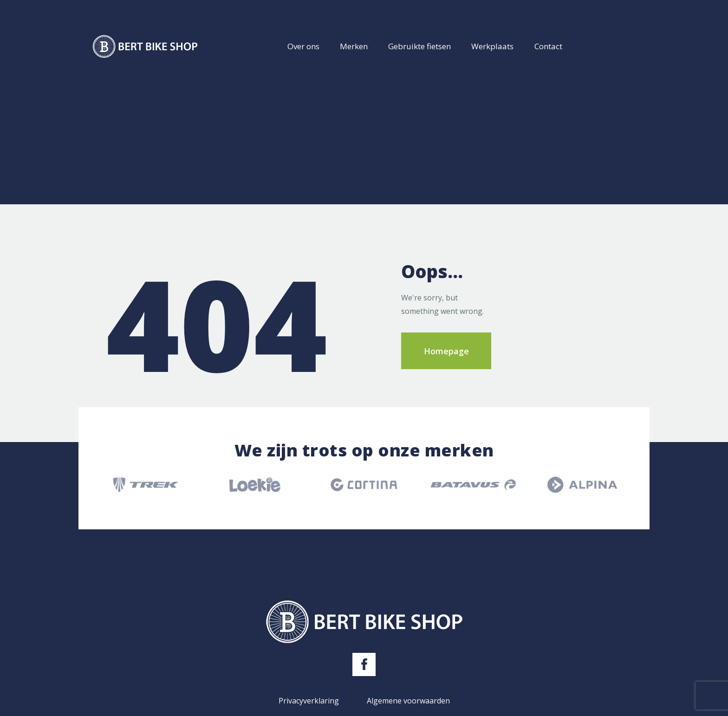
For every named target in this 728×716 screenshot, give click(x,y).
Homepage (446, 351)
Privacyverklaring (309, 701)
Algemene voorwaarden (408, 701)
